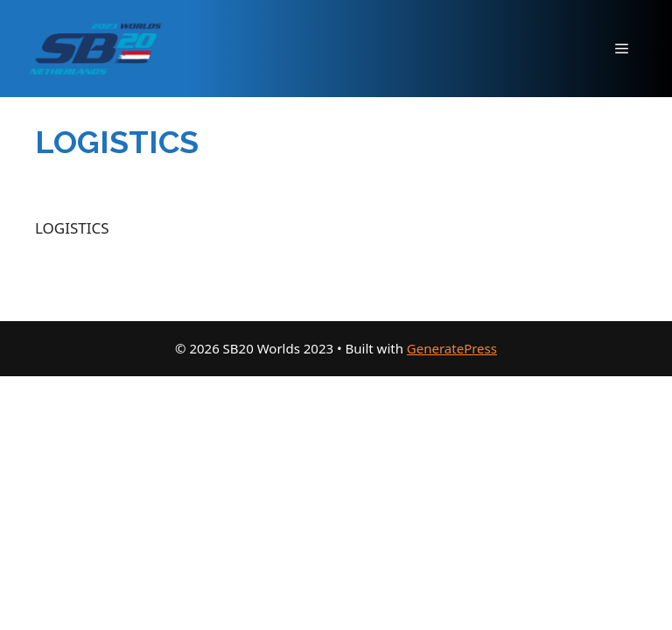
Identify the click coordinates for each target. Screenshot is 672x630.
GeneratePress (452, 348)
